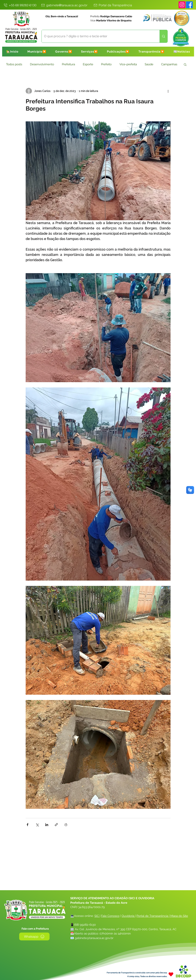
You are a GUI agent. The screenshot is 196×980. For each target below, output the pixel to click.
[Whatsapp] (34, 936)
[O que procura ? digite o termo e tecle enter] (98, 36)
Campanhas (169, 64)
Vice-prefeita (128, 64)
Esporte (88, 64)
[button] (37, 52)
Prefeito (106, 64)
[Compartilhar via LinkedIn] (47, 825)
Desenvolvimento (42, 64)
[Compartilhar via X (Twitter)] (37, 825)
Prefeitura (68, 64)
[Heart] (171, 974)
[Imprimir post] (66, 825)
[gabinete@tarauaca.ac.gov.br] (64, 5)
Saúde (149, 64)
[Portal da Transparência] (113, 5)
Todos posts (14, 64)
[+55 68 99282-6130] (20, 5)
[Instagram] (182, 5)
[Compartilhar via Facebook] (28, 825)
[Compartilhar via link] (56, 825)
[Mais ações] (168, 91)
